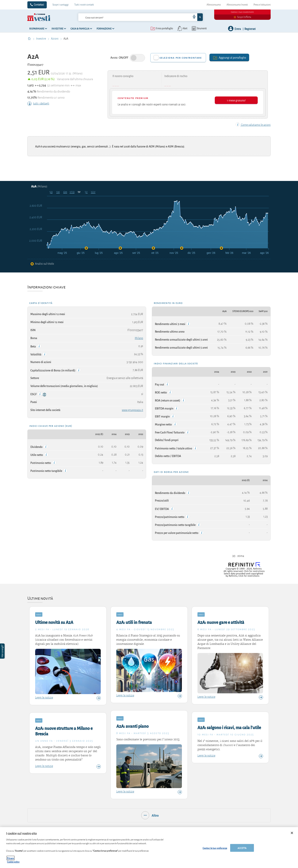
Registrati (250, 29)
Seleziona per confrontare (181, 58)
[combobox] (140, 17)
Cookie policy (13, 862)
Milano (139, 338)
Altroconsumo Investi (237, 5)
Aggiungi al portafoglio (229, 57)
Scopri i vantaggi (61, 5)
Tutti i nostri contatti (84, 5)
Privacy (11, 858)
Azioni (55, 39)
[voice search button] (193, 17)
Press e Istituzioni (262, 5)
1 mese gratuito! (236, 100)
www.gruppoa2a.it (132, 410)
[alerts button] (182, 29)
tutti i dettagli (38, 104)
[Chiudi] (292, 833)
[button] (3, 651)
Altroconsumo (214, 5)
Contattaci (39, 5)
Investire (41, 39)
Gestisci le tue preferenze (215, 848)
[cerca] (129, 17)
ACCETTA (242, 848)
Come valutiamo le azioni (253, 125)
